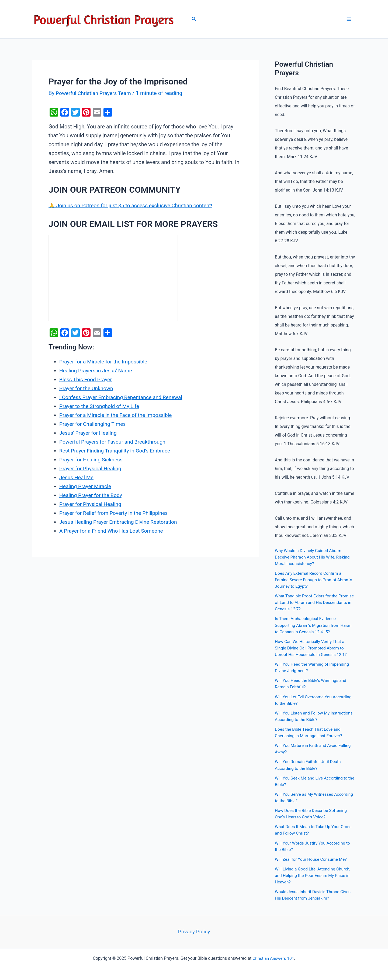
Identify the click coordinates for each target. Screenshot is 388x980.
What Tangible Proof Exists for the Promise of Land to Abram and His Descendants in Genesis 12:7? (308, 602)
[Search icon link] (194, 20)
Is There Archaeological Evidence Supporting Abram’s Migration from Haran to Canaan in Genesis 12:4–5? (315, 625)
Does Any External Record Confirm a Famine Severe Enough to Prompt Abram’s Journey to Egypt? (315, 580)
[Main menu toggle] (349, 19)
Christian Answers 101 (273, 957)
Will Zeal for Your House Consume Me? (312, 858)
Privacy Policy (194, 931)
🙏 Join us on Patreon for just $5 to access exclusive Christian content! (134, 205)
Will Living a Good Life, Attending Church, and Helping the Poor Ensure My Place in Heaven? (314, 874)
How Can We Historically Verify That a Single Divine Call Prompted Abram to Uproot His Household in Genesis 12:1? (312, 648)
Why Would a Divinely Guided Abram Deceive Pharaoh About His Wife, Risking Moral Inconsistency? (314, 557)
